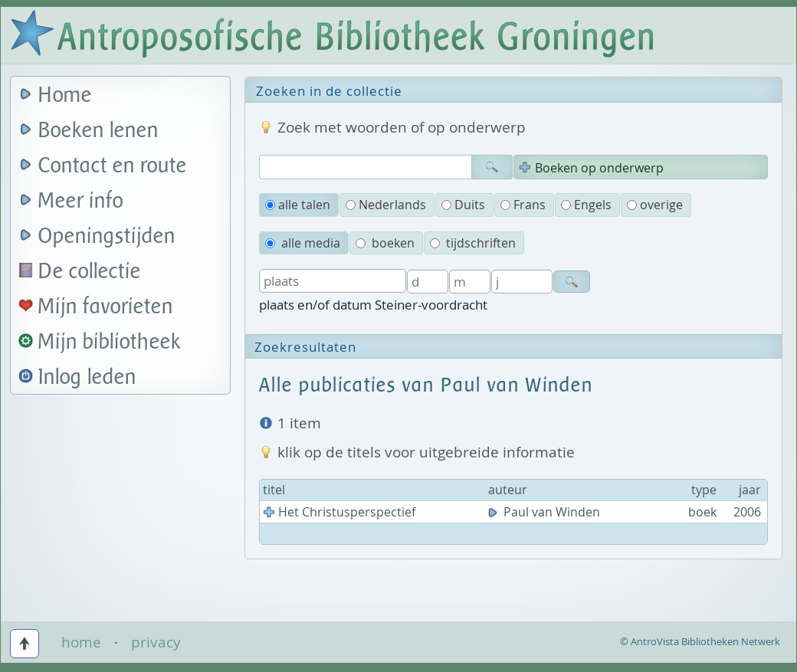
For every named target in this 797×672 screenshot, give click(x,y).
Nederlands (386, 205)
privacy (156, 642)
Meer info (81, 201)
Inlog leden (87, 377)
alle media (303, 243)
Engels (586, 205)
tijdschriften (473, 243)
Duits (463, 205)
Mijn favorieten (106, 307)
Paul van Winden (546, 512)
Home (65, 95)
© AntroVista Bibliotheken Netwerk (700, 641)
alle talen (298, 205)
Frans (523, 205)
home (81, 642)
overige (655, 205)
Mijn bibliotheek (110, 342)
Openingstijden (107, 236)
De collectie (90, 272)
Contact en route (113, 166)
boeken (385, 243)
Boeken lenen (98, 131)
